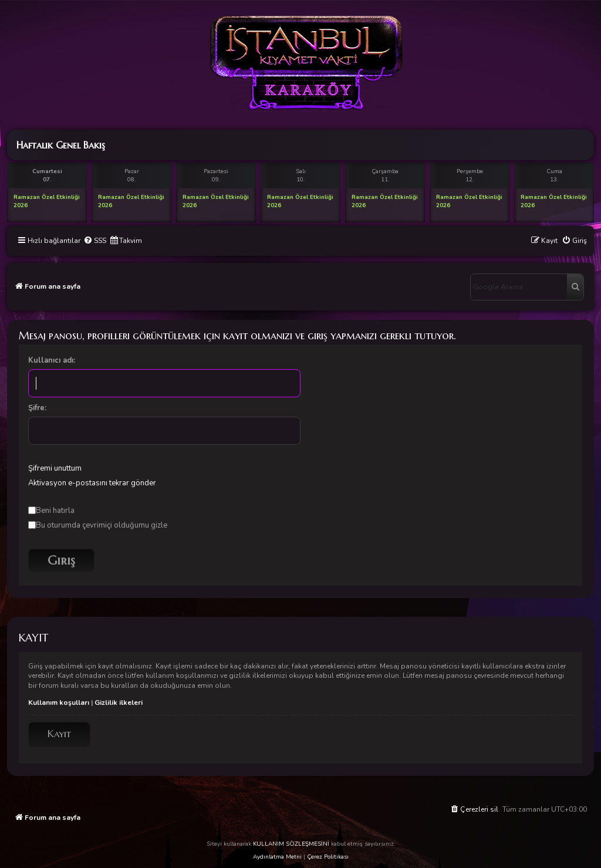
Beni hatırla (51, 511)
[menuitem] (95, 241)
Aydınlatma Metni (277, 857)
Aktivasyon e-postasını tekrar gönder (92, 483)
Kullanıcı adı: (52, 360)
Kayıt (59, 734)
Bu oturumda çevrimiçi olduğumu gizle (98, 525)
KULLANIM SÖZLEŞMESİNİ (291, 844)
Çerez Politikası (328, 857)
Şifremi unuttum (55, 468)
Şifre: (37, 408)
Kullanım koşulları (59, 702)
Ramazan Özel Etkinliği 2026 (47, 201)
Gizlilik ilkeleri (119, 702)
